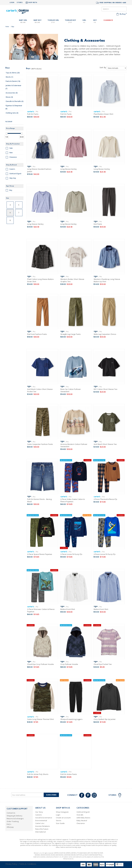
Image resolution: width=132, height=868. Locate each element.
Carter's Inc (40, 823)
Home (7, 27)
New (9, 153)
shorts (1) (9, 77)
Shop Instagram (62, 812)
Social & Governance (44, 818)
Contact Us (11, 813)
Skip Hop (11, 179)
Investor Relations (43, 826)
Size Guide (60, 823)
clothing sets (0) (12, 113)
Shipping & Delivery (15, 816)
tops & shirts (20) (13, 73)
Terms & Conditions (28, 864)
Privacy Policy (11, 864)
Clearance (11, 158)
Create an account (63, 818)
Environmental (41, 820)
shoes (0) (9, 97)
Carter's (10, 170)
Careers (39, 815)
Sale (9, 149)
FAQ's (9, 824)
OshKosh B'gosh (14, 174)
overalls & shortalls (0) (15, 101)
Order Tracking (13, 821)
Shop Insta (31, 3)
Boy (9, 191)
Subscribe (51, 795)
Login (12, 2)
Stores (20, 2)
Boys (13, 27)
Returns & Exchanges (15, 819)
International (40, 832)
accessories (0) (12, 93)
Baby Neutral (82, 820)
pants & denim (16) (13, 81)
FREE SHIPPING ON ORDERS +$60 (111, 3)
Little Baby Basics (83, 818)
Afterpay (10, 827)
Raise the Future (42, 829)
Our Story (39, 812)
